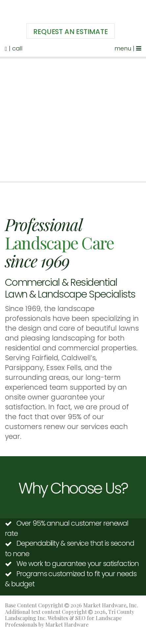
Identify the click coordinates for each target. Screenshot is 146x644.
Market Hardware (67, 624)
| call (14, 48)
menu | (128, 48)
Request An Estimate (70, 32)
